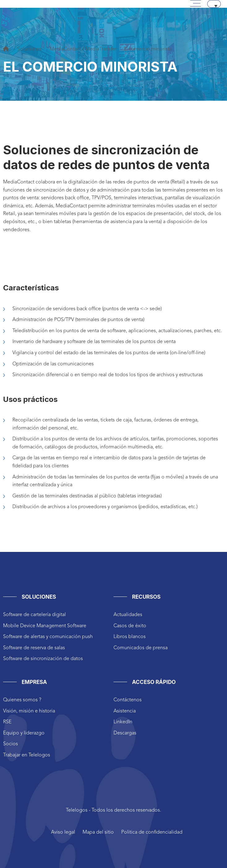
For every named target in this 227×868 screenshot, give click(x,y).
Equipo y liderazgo (24, 733)
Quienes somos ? (22, 700)
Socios (11, 744)
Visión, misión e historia (29, 711)
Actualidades (128, 615)
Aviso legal (63, 832)
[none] (214, 4)
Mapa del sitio (98, 832)
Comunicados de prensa (141, 648)
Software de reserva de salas (34, 648)
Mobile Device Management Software (45, 626)
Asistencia (125, 711)
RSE (7, 722)
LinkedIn (123, 722)
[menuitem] (214, 4)
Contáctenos (128, 700)
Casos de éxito (130, 626)
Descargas (125, 733)
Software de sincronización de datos (43, 659)
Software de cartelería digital (34, 615)
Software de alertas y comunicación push (48, 637)
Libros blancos (130, 637)
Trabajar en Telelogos (27, 755)
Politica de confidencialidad (152, 832)
